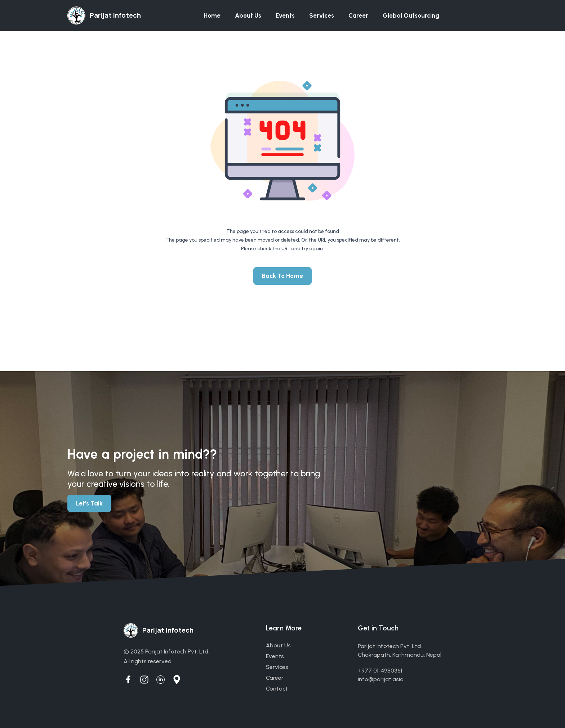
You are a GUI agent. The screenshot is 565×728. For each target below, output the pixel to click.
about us (278, 645)
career (275, 678)
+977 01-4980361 (380, 671)
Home (212, 15)
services (277, 667)
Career (358, 15)
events (275, 656)
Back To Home (282, 276)
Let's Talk (89, 503)
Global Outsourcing (411, 15)
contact (277, 689)
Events (285, 15)
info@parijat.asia (381, 679)
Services (322, 15)
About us (248, 15)
